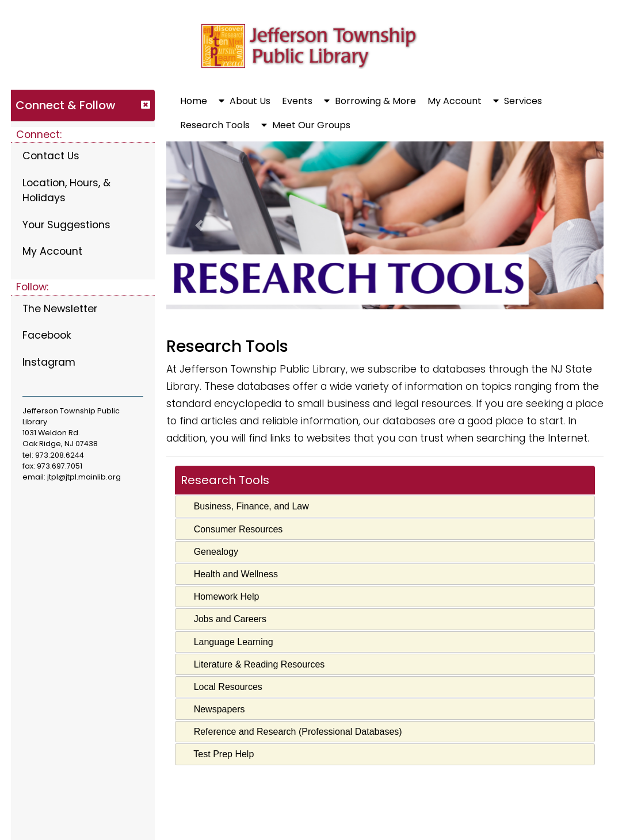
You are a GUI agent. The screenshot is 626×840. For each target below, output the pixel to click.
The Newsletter (60, 309)
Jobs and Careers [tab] (224, 619)
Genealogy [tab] (210, 552)
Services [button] (518, 101)
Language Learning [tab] (227, 641)
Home (194, 101)
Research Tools (215, 125)
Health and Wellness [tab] (230, 574)
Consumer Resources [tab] (232, 529)
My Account (52, 251)
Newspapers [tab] (213, 709)
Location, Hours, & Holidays (66, 190)
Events (297, 101)
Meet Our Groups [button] (306, 125)
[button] (199, 225)
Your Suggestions (66, 225)
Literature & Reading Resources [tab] (253, 664)
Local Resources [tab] (222, 687)
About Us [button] (245, 101)
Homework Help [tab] (220, 597)
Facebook (47, 335)
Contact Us (51, 156)
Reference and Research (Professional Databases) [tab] (292, 732)
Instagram (49, 362)
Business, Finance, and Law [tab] (245, 506)
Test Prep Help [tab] (218, 754)
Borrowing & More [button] (370, 101)
